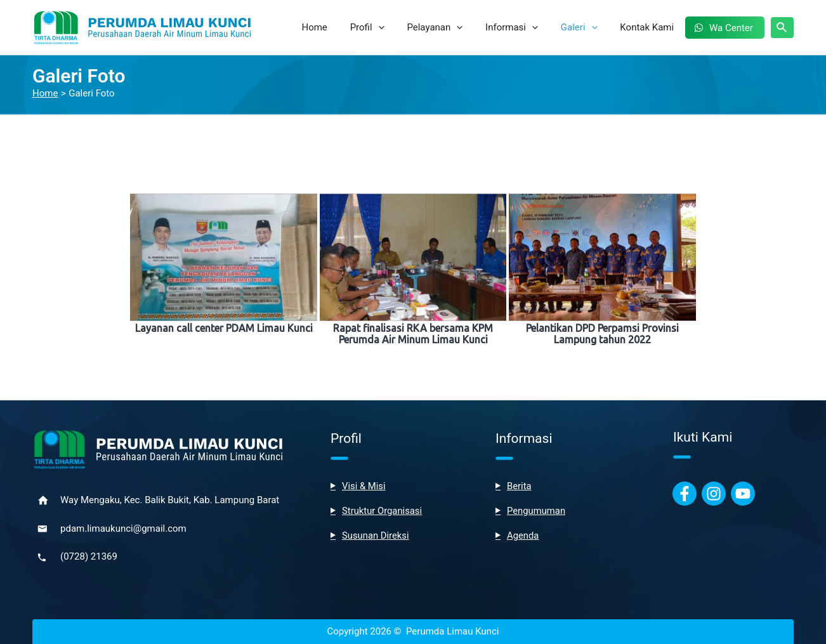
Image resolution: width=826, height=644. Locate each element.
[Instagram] (714, 494)
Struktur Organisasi (383, 511)
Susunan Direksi (376, 536)
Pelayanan (452, 27)
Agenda (523, 536)
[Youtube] (743, 494)
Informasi (524, 27)
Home (338, 27)
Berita (519, 486)
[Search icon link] (782, 28)
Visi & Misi (364, 486)
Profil (388, 27)
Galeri (588, 27)
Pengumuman (536, 511)
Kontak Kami (652, 27)
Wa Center (733, 28)
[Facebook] (685, 494)
